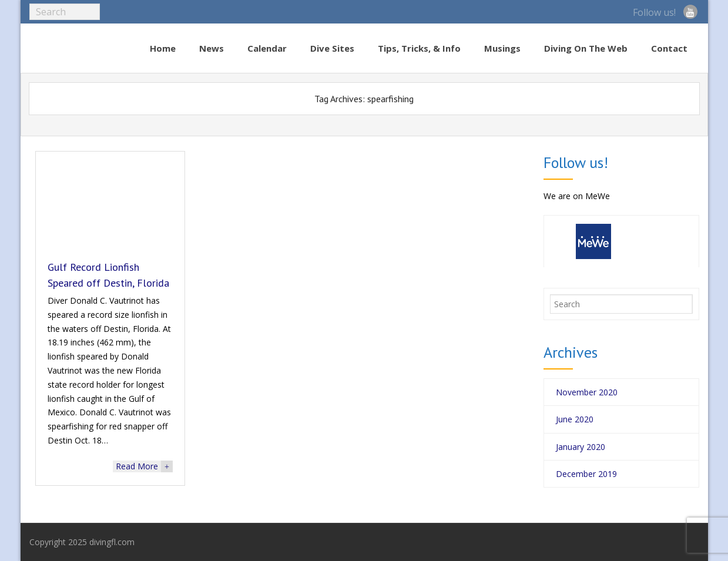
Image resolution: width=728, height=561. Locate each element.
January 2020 (581, 447)
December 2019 (586, 474)
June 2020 (575, 419)
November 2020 (587, 392)
